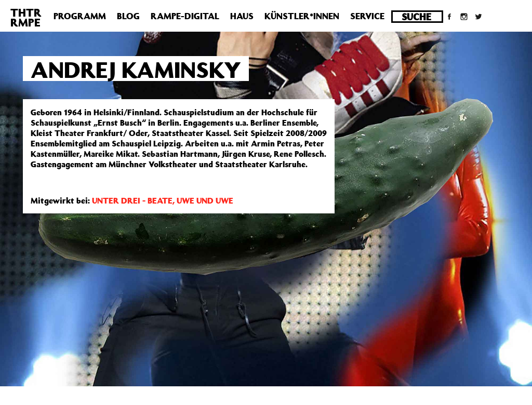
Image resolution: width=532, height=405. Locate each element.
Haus (242, 16)
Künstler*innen (302, 16)
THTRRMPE (26, 17)
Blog (128, 16)
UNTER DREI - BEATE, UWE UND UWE (163, 200)
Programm (80, 16)
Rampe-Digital (185, 16)
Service (367, 16)
